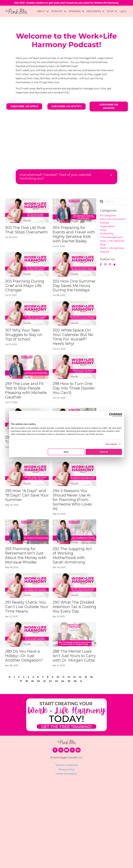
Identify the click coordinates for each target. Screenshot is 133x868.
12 (72, 764)
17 (22, 768)
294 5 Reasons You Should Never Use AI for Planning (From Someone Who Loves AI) (74, 552)
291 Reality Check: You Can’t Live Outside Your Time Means (27, 675)
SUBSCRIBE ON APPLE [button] (24, 107)
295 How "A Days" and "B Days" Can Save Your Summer (25, 549)
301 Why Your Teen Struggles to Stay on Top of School (27, 362)
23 (60, 768)
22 (53, 768)
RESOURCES (95, 12)
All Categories (109, 217)
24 (67, 768)
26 (80, 768)
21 (47, 768)
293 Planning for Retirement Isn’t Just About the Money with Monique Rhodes (25, 615)
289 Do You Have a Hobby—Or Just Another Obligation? (26, 733)
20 (41, 768)
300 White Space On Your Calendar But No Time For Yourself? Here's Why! (73, 367)
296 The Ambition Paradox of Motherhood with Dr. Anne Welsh (73, 491)
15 (91, 764)
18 (28, 768)
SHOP (112, 12)
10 (61, 764)
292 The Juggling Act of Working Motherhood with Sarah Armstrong (73, 612)
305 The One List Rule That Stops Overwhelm (24, 235)
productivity (108, 238)
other (104, 234)
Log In (123, 12)
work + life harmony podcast (113, 256)
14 (85, 764)
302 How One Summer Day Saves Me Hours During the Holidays (71, 304)
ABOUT (42, 12)
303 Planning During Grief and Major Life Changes (25, 301)
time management (112, 242)
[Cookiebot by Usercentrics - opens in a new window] (111, 415)
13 (79, 764)
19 (34, 768)
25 (73, 768)
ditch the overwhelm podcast (113, 223)
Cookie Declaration (66, 861)
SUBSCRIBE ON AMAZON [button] (109, 108)
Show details (111, 444)
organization (108, 230)
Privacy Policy (66, 857)
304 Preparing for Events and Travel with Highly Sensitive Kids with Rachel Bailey (74, 241)
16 (16, 768)
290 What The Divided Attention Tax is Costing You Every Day (73, 675)
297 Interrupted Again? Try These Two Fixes (25, 488)
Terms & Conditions (66, 852)
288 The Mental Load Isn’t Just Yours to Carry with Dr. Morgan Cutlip (71, 736)
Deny (66, 452)
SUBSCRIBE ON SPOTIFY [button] (66, 107)
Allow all (104, 452)
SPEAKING (76, 12)
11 (67, 764)
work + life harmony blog (113, 248)
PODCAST (58, 12)
